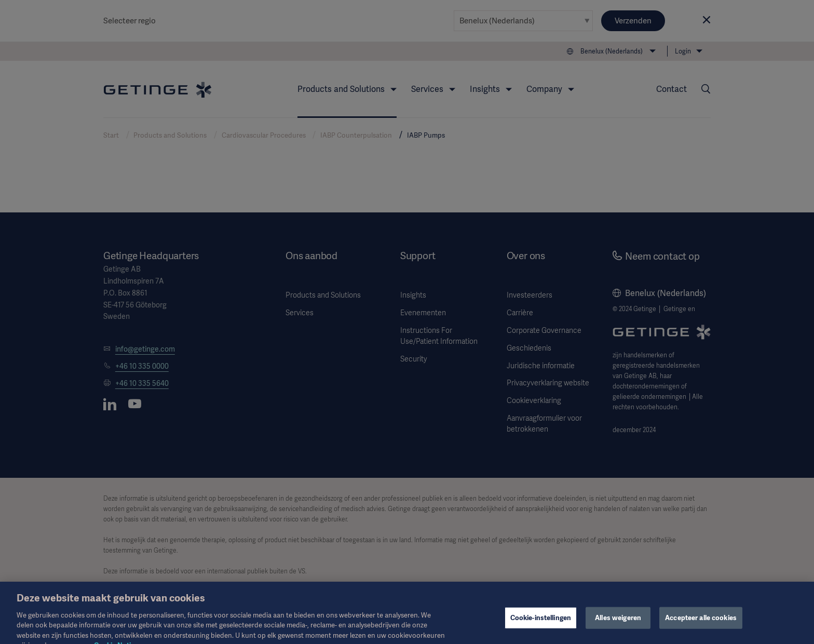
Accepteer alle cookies (701, 624)
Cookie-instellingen (541, 624)
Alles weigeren (618, 624)
